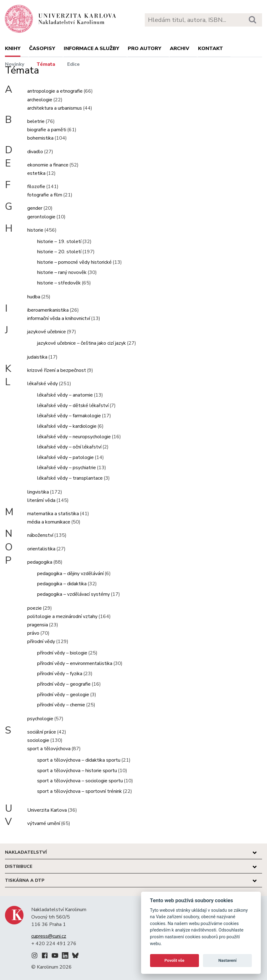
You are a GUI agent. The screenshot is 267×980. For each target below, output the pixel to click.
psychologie (40, 719)
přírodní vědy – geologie (63, 695)
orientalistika (41, 549)
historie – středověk (59, 283)
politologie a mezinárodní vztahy (62, 616)
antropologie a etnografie (55, 91)
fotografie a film (45, 195)
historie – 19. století (59, 242)
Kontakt (211, 48)
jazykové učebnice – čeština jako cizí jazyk (82, 343)
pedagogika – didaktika (62, 584)
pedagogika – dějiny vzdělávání (70, 574)
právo (33, 633)
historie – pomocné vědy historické (74, 262)
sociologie (38, 740)
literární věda (41, 500)
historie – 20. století (59, 252)
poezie (34, 608)
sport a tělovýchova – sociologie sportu (80, 781)
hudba (34, 297)
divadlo (35, 152)
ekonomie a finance (48, 165)
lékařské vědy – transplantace (70, 478)
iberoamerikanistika (48, 310)
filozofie (36, 187)
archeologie (40, 100)
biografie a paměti (47, 130)
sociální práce (42, 732)
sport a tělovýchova (49, 749)
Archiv (180, 48)
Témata (46, 64)
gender (35, 208)
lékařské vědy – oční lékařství (69, 447)
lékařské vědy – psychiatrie (67, 468)
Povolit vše (174, 960)
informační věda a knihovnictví (59, 318)
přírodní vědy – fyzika (60, 674)
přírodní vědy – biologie (62, 653)
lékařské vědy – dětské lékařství (73, 406)
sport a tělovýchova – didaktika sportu (79, 760)
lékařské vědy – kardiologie (67, 426)
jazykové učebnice (47, 332)
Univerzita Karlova (47, 810)
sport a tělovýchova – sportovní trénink (80, 791)
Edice (73, 64)
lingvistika (38, 492)
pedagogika (40, 562)
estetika (36, 173)
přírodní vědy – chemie (61, 705)
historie (35, 230)
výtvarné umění (44, 823)
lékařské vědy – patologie (65, 457)
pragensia (38, 625)
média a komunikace (49, 522)
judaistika (37, 357)
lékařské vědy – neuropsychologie (74, 437)
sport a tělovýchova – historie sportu (77, 771)
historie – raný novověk (62, 272)
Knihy (13, 48)
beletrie (36, 121)
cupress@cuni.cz (49, 936)
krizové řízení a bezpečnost (57, 370)
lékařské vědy (43, 384)
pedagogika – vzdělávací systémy (73, 594)
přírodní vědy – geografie (64, 684)
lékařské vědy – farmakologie (69, 416)
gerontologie (41, 217)
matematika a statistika (53, 514)
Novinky (15, 64)
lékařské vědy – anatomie (65, 395)
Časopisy (42, 48)
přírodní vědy (41, 641)
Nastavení (228, 960)
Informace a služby (91, 48)
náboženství (40, 535)
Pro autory (144, 48)
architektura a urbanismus (55, 108)
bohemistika (40, 138)
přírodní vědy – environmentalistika (75, 663)
